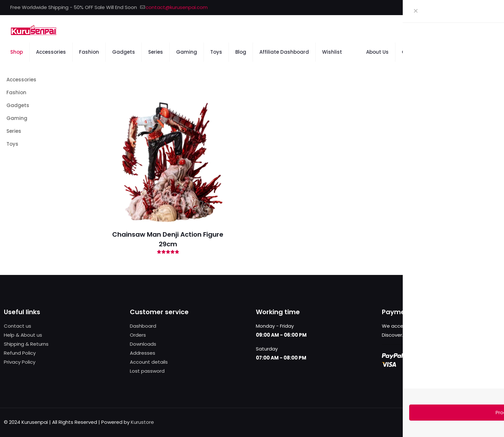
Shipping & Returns (26, 344)
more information (425, 335)
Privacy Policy (20, 362)
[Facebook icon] (466, 8)
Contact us (18, 326)
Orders (138, 335)
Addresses (143, 353)
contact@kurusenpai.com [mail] (177, 7)
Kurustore (142, 422)
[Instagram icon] (490, 8)
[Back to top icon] (493, 422)
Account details (149, 362)
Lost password (147, 371)
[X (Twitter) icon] (474, 8)
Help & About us (23, 335)
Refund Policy (20, 353)
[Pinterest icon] (482, 8)
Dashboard (143, 326)
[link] (421, 83)
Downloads (143, 344)
